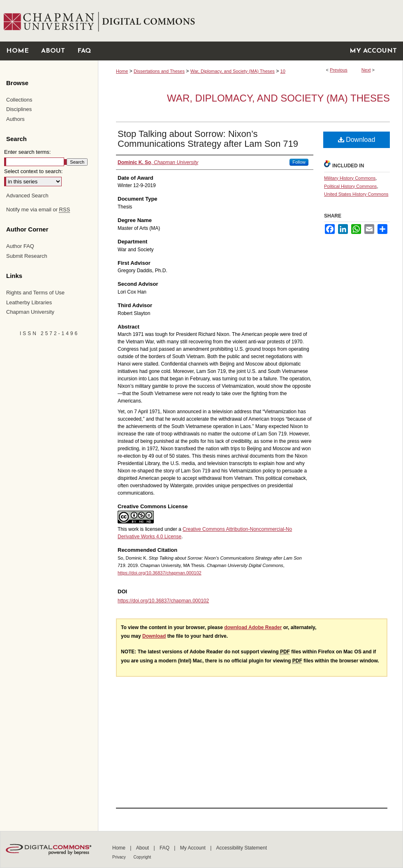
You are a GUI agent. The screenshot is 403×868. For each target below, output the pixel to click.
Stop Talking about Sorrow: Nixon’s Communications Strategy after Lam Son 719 (208, 139)
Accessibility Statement (242, 848)
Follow (299, 162)
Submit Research (27, 256)
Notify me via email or (38, 210)
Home (122, 71)
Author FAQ (20, 246)
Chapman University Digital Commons (250, 21)
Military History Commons (350, 178)
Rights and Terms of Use (35, 293)
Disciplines (19, 109)
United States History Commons (356, 194)
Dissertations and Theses (159, 71)
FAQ (165, 848)
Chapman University (30, 312)
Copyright (142, 857)
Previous (339, 70)
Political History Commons (350, 186)
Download (357, 140)
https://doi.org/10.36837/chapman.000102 (160, 573)
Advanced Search (27, 196)
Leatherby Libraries (29, 302)
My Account (193, 848)
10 (283, 71)
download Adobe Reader (253, 627)
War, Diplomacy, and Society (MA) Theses (233, 71)
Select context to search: (33, 171)
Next (366, 70)
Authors (15, 119)
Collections (19, 100)
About (143, 848)
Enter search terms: (27, 152)
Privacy (120, 857)
